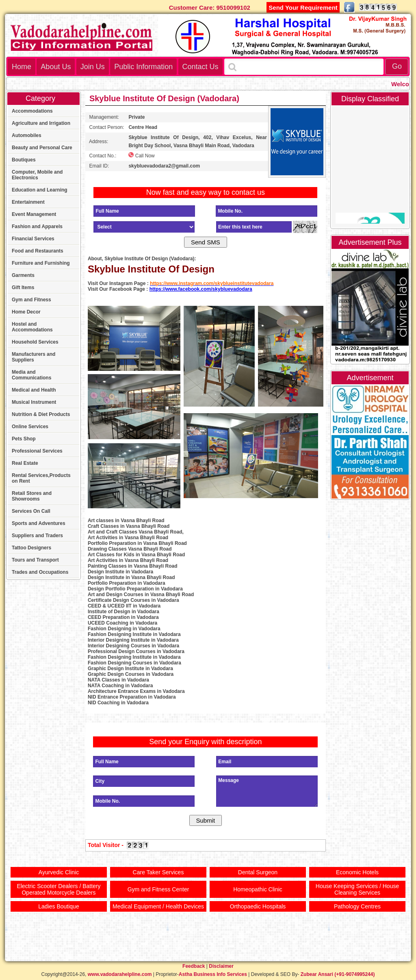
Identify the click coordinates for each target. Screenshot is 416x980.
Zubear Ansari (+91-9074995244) (338, 974)
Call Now (141, 155)
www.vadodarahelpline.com (120, 974)
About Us (56, 67)
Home (22, 67)
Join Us (93, 67)
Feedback (194, 966)
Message (267, 791)
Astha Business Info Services (213, 974)
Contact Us (200, 67)
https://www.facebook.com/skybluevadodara (201, 289)
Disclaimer (221, 966)
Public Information (143, 67)
